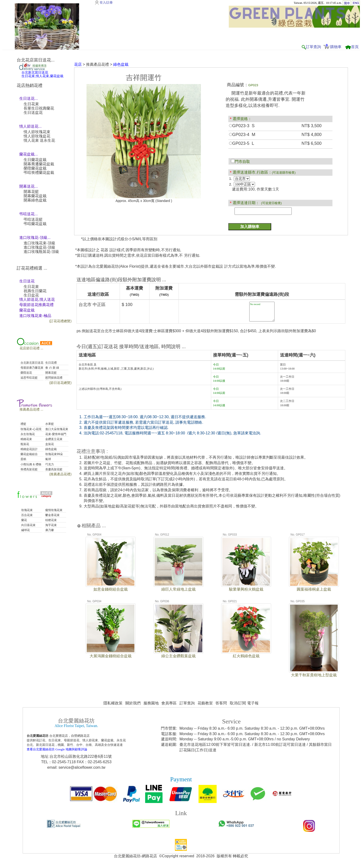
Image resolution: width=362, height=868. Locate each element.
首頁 (355, 47)
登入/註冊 (106, 3)
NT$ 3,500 (311, 126)
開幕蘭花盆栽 (35, 196)
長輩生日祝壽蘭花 (39, 108)
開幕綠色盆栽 (35, 200)
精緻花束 (26, 439)
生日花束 (31, 104)
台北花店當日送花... (36, 60)
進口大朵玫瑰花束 (56, 429)
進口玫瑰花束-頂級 (39, 243)
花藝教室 (205, 703)
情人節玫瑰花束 (37, 132)
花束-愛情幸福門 (55, 434)
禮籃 (23, 424)
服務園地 (151, 703)
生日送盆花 (33, 113)
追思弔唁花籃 (29, 378)
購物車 (336, 47)
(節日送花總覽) (60, 383)
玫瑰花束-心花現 (31, 429)
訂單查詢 (313, 47)
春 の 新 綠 (52, 368)
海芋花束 (51, 525)
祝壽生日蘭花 (35, 291)
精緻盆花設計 (29, 449)
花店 (78, 64)
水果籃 (49, 424)
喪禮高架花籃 (29, 469)
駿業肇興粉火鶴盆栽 (246, 589)
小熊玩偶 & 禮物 (31, 464)
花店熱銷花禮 (30, 85)
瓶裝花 (24, 444)
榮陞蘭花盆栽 (35, 168)
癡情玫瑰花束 (54, 510)
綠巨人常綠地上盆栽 (178, 589)
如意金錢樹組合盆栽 (111, 589)
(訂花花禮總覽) (60, 321)
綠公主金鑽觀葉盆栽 (178, 656)
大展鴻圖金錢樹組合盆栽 (111, 656)
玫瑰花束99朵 (54, 454)
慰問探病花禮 (54, 378)
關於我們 (133, 703)
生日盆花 (31, 295)
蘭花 (23, 520)
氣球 (48, 459)
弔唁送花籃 (33, 219)
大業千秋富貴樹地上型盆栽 (314, 675)
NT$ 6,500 (311, 143)
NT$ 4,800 (311, 135)
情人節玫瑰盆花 (37, 136)
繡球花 (25, 530)
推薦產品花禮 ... (31, 409)
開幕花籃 (31, 192)
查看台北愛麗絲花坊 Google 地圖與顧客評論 (57, 749)
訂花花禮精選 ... (32, 268)
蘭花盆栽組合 (29, 454)
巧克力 (49, 464)
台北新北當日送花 (32, 363)
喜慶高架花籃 (54, 469)
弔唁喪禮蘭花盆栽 (39, 173)
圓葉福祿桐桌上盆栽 (314, 589)
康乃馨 (49, 530)
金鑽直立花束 (54, 439)
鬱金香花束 (52, 515)
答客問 (221, 703)
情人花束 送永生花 (39, 140)
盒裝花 (49, 444)
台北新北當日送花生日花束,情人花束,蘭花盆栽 (42, 74)
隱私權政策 (113, 703)
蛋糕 (23, 459)
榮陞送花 (26, 373)
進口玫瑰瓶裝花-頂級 (41, 252)
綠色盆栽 (51, 449)
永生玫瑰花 (27, 434)
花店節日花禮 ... (31, 348)
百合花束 (26, 515)
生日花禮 (51, 363)
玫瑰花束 (26, 510)
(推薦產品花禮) (60, 474)
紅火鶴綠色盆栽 (246, 656)
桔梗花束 (51, 520)
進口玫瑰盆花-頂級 (39, 247)
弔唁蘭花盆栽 (35, 224)
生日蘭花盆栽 (35, 160)
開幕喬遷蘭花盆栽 (39, 164)
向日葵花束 (28, 525)
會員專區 (169, 703)
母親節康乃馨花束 (32, 368)
